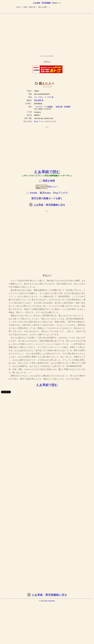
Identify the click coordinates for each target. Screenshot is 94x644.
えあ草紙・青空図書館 (42, 3)
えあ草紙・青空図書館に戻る (49, 205)
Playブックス (60, 193)
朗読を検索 (49, 181)
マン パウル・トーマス (43, 97)
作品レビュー (47, 187)
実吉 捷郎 (38, 100)
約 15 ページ (39, 121)
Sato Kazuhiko (50, 601)
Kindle (34, 193)
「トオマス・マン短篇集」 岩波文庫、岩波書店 (52, 107)
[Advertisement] (47, 33)
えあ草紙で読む (47, 172)
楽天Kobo (45, 193)
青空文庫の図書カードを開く (47, 198)
